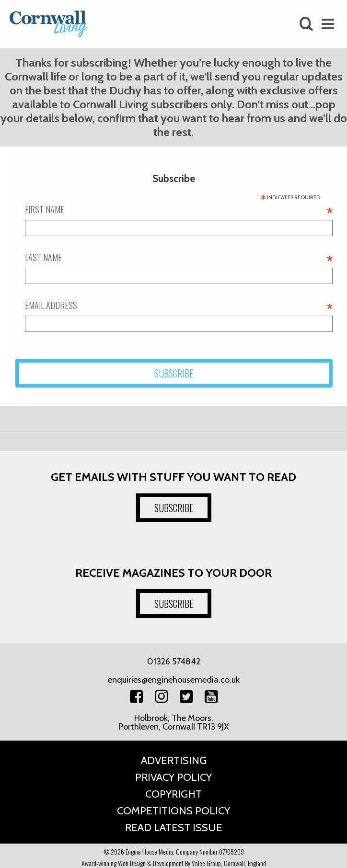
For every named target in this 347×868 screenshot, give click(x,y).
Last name (179, 257)
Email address (179, 305)
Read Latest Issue (174, 828)
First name (179, 209)
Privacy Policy (173, 777)
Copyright (173, 794)
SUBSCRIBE (174, 508)
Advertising (174, 760)
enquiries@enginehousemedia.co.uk (174, 680)
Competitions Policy (173, 811)
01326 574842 (174, 662)
